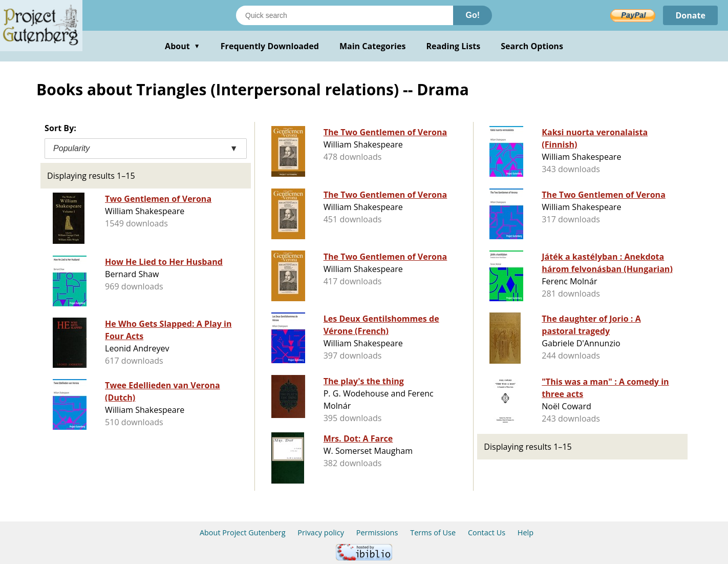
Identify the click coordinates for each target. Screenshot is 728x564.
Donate (690, 15)
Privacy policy (321, 532)
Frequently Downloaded (270, 46)
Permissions (377, 532)
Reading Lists (454, 46)
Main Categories (373, 46)
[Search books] (345, 15)
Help (526, 532)
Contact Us (487, 532)
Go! (473, 15)
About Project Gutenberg (243, 532)
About (183, 46)
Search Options (532, 46)
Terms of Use (433, 532)
